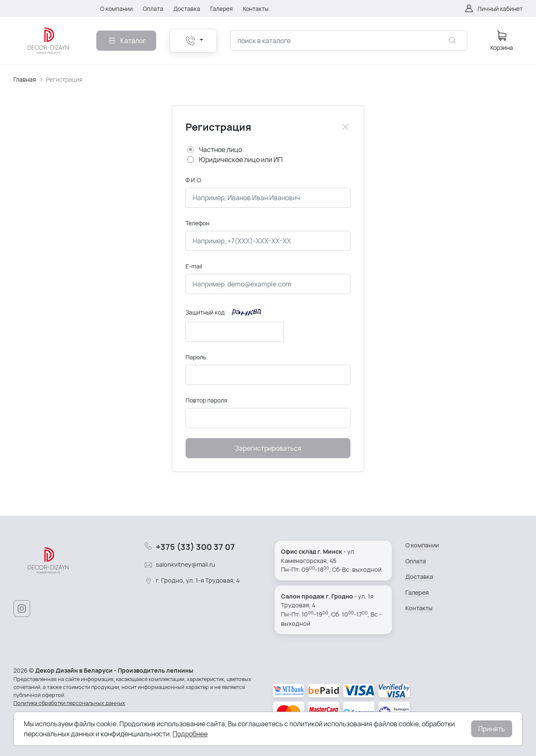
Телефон (197, 223)
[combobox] (349, 41)
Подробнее (190, 734)
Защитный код (205, 312)
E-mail (194, 266)
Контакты (419, 608)
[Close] (345, 127)
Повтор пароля (206, 400)
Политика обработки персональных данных (69, 703)
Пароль (196, 357)
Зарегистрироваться (268, 448)
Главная (25, 79)
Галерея (417, 592)
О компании (422, 545)
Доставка (419, 577)
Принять (492, 729)
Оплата (416, 561)
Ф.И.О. (194, 180)
